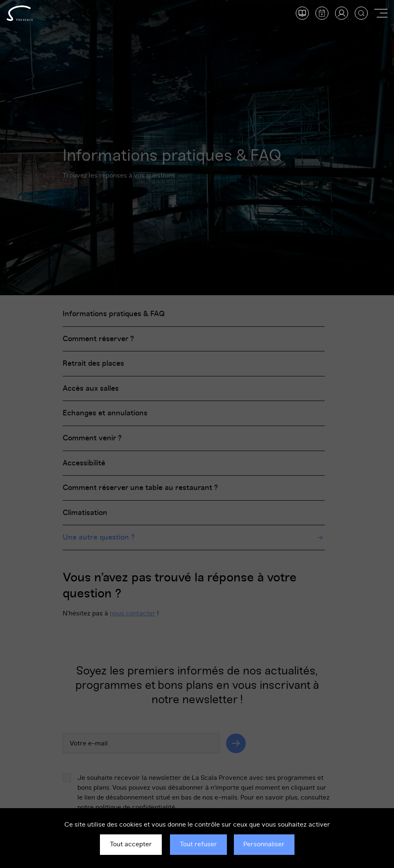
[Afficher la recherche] (361, 13)
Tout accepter (131, 844)
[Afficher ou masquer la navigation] (381, 13)
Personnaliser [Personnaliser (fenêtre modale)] (264, 844)
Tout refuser (198, 844)
